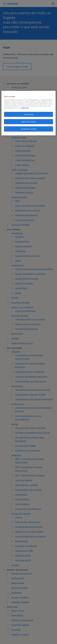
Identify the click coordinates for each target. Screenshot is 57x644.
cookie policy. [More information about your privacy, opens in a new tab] (25, 108)
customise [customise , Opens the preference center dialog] (29, 114)
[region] (28, 113)
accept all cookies (29, 129)
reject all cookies (28, 122)
